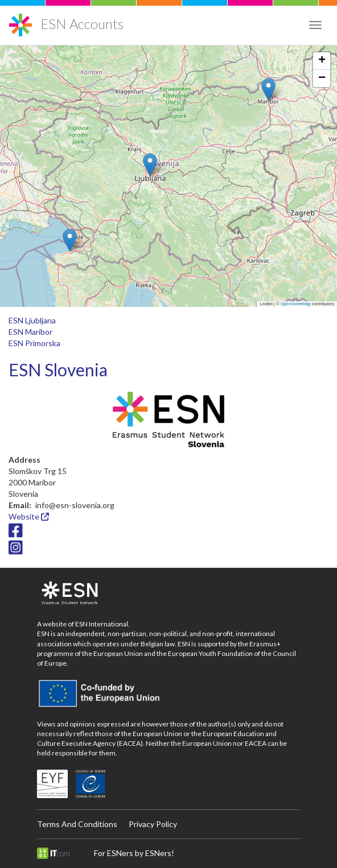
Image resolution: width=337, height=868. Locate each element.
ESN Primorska (34, 343)
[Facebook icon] (16, 533)
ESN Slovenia (58, 369)
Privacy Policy (153, 824)
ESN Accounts (82, 24)
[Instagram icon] (16, 550)
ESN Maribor (30, 332)
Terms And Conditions (77, 824)
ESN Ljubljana (32, 320)
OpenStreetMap (296, 304)
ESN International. (102, 624)
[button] (70, 240)
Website (29, 516)
